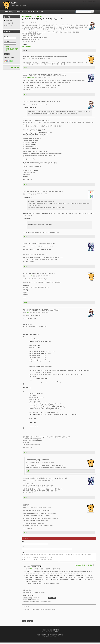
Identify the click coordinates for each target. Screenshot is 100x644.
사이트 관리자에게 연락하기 (55, 636)
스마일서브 (55, 633)
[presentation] (38, 616)
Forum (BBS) (8, 12)
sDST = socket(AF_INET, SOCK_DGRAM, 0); (39, 273)
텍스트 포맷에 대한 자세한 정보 (84, 567)
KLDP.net (40, 12)
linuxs (27, 22)
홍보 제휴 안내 (15, 67)
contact (90, 2)
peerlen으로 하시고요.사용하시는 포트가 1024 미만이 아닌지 (45, 478)
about (85, 2)
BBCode (32, 570)
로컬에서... (27, 505)
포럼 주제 (10, 23)
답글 (25, 68)
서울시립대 (56, 631)
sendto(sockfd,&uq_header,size (37, 460)
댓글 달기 (26, 50)
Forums (27, 16)
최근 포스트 (9, 25)
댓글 (24, 552)
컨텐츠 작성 (9, 21)
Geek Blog (20, 12)
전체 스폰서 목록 (42, 636)
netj (28, 194)
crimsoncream (31, 78)
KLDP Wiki (30, 12)
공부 (31, 16)
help (94, 2)
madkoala (29, 59)
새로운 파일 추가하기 (29, 597)
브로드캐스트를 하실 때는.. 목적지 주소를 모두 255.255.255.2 (45, 56)
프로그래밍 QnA (38, 16)
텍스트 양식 (27, 568)
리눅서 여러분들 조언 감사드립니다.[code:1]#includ (42, 310)
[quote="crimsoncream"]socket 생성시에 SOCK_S (42, 101)
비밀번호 (7, 41)
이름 (23, 542)
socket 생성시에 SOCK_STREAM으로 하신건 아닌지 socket (45, 75)
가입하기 (8, 47)
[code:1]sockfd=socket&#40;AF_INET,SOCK (39, 243)
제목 (23, 547)
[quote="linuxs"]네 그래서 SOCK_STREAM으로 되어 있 (43, 191)
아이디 (6, 36)
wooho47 (29, 276)
